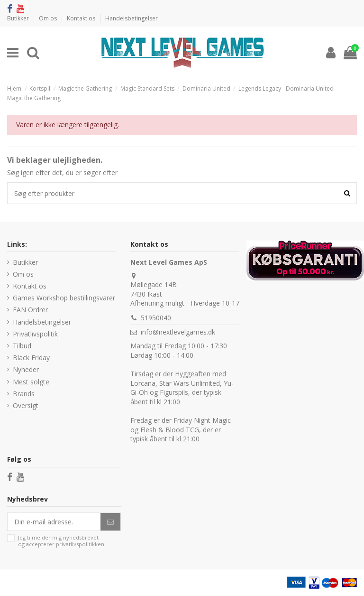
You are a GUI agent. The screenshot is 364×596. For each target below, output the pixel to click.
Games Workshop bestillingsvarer (64, 298)
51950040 (156, 318)
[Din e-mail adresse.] (54, 522)
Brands (24, 394)
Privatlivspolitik (35, 334)
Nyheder (26, 369)
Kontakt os (82, 18)
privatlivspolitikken (80, 544)
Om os (49, 18)
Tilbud (22, 346)
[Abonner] (110, 522)
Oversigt (26, 405)
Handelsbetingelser (132, 18)
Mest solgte (31, 382)
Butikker (19, 18)
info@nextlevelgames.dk (178, 332)
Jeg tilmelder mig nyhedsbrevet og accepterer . (62, 541)
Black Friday (31, 358)
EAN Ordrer (30, 310)
